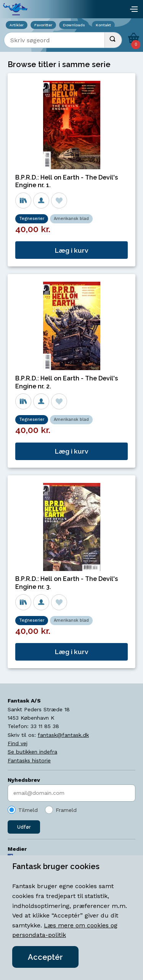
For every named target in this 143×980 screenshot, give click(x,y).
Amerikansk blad (71, 219)
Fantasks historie (29, 760)
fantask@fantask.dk (63, 735)
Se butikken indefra (32, 752)
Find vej (18, 743)
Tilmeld (28, 810)
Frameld (66, 810)
